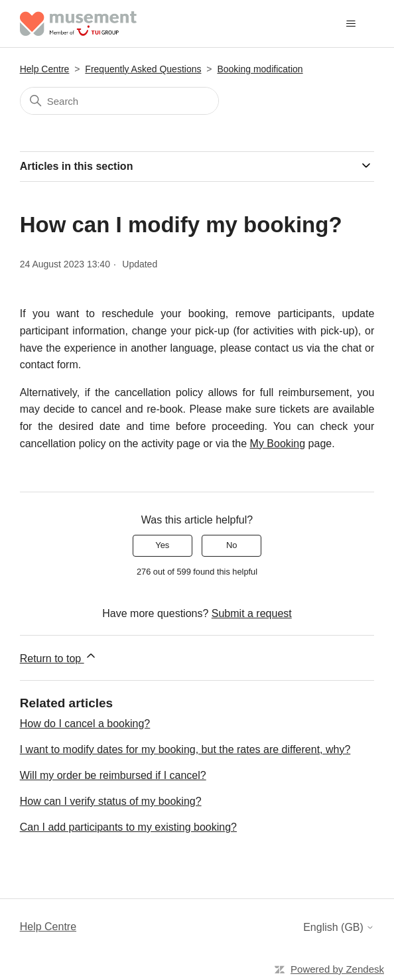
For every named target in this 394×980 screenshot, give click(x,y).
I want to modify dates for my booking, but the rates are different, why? (185, 749)
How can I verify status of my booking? (111, 801)
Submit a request (252, 613)
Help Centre (45, 69)
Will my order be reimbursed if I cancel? (113, 775)
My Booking (278, 444)
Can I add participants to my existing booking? (128, 827)
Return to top (59, 657)
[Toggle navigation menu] (351, 24)
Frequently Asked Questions (143, 69)
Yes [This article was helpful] (162, 545)
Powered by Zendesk (337, 969)
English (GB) (339, 927)
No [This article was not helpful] (232, 545)
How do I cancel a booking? (85, 724)
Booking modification (260, 69)
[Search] (119, 101)
